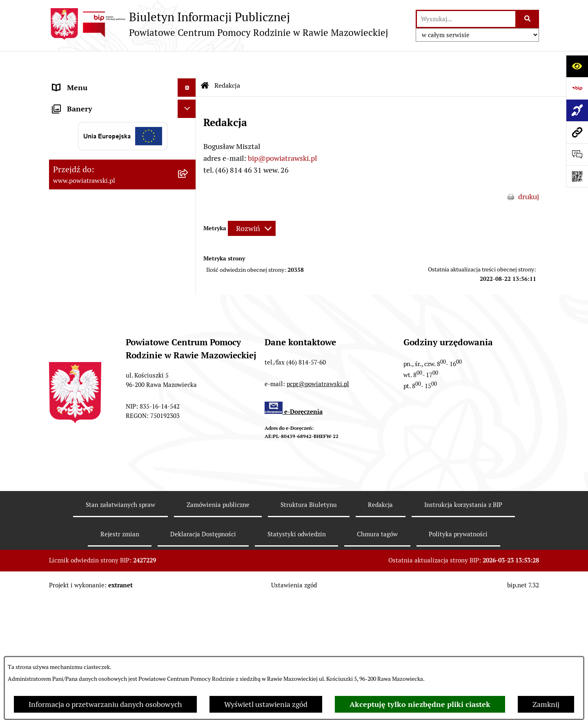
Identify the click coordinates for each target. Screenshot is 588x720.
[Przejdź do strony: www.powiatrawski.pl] (577, 132)
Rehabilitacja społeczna (91, 258)
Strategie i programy (86, 137)
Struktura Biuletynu (309, 625)
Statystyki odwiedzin (297, 654)
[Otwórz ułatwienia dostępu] (577, 66)
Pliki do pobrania (80, 294)
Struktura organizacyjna (92, 118)
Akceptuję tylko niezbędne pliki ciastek (420, 704)
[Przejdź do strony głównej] (219, 24)
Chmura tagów (377, 654)
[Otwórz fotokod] (577, 176)
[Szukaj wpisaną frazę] (528, 19)
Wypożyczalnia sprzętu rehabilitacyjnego (90, 234)
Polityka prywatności (458, 654)
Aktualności (72, 210)
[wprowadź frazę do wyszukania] (466, 19)
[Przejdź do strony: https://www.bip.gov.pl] (577, 88)
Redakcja (380, 625)
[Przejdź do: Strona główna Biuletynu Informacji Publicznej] (205, 61)
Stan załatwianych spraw (120, 625)
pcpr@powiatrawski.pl (318, 504)
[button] (189, 155)
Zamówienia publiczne (89, 173)
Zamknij (546, 704)
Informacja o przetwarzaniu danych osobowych (105, 704)
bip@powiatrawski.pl (282, 134)
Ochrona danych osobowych (99, 313)
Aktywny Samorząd (84, 192)
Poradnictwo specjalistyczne (98, 276)
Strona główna (76, 81)
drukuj (529, 172)
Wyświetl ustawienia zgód (266, 704)
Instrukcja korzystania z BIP (463, 625)
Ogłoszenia (71, 155)
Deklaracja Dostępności (203, 654)
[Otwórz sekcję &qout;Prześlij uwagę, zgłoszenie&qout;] (577, 154)
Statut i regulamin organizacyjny (106, 100)
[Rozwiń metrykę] (252, 204)
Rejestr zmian (120, 654)
